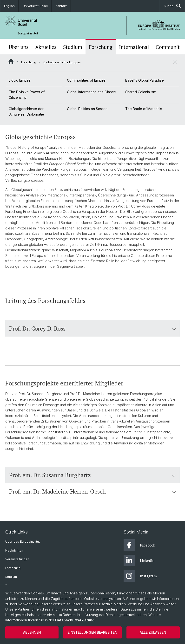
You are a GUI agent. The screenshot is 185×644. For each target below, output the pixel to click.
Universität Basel (35, 6)
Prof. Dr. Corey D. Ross (92, 328)
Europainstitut (28, 33)
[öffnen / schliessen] (175, 62)
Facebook (139, 545)
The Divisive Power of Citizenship (27, 95)
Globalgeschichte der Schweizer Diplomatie (26, 111)
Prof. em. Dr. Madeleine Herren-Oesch (92, 491)
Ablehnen (32, 632)
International (134, 47)
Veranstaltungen (17, 559)
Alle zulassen (153, 632)
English (9, 6)
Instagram (140, 576)
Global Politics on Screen (87, 109)
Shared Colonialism (141, 92)
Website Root (11, 61)
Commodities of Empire (86, 80)
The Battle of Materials (144, 109)
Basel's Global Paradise (145, 80)
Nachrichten (14, 550)
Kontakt (61, 6)
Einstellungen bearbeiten (92, 632)
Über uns (19, 47)
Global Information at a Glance (91, 92)
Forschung (101, 47)
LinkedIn (139, 560)
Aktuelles (46, 47)
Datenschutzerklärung (75, 620)
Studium (73, 47)
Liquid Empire (20, 80)
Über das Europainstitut (23, 542)
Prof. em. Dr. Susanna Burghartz (92, 475)
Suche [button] (172, 6)
